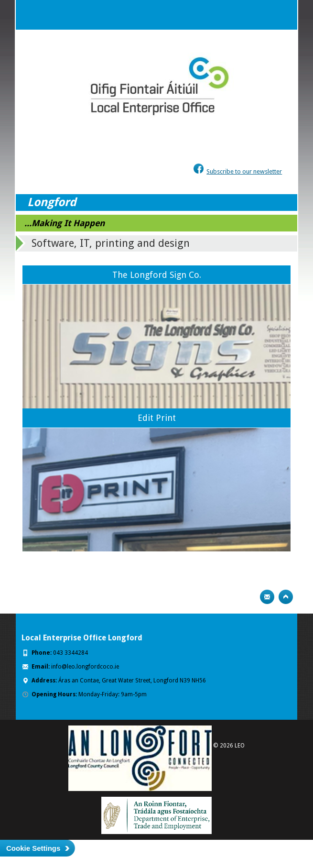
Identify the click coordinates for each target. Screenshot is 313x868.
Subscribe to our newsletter (244, 171)
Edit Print (157, 418)
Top (286, 597)
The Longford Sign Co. (157, 275)
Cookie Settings (33, 848)
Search (263, 15)
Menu (282, 15)
